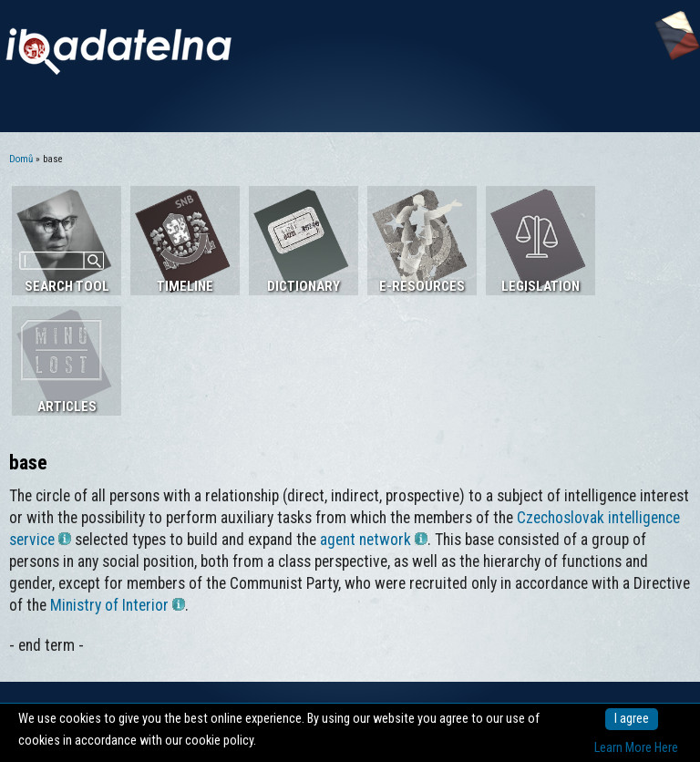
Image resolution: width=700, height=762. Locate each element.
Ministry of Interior (118, 605)
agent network (374, 540)
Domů (21, 159)
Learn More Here (636, 748)
